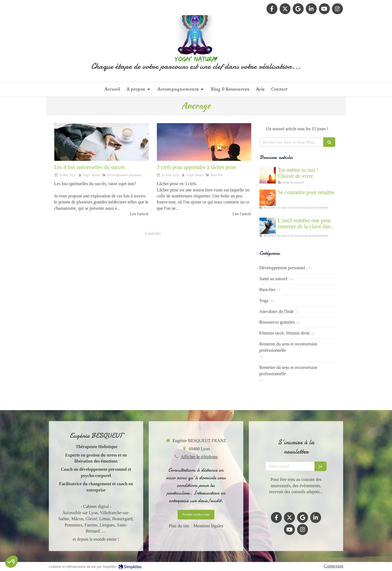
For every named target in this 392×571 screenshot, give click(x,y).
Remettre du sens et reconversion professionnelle (288, 347)
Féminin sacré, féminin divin (285, 333)
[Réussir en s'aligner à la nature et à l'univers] (101, 142)
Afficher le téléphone (199, 457)
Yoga (264, 301)
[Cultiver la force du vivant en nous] (268, 175)
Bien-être (268, 290)
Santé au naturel (273, 279)
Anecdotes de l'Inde (277, 311)
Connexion (334, 566)
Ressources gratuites (277, 322)
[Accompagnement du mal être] (268, 226)
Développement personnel (282, 268)
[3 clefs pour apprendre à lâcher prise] (204, 142)
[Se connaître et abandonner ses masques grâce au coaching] (268, 198)
